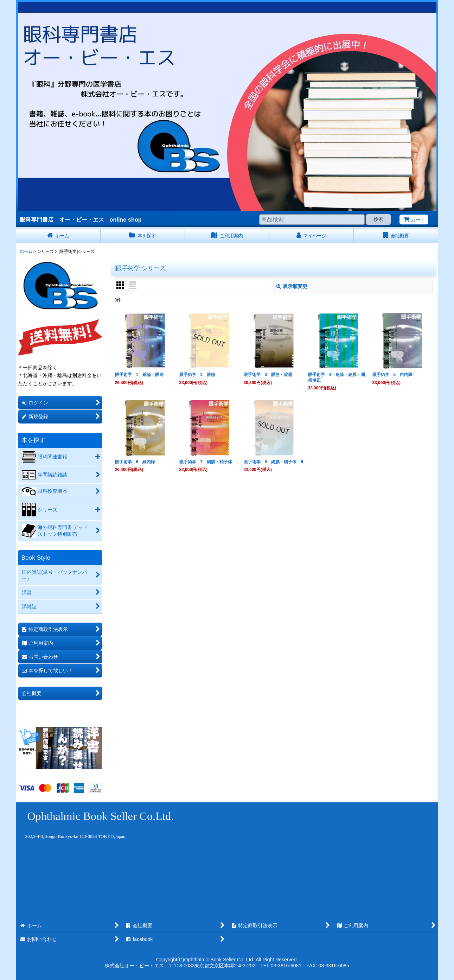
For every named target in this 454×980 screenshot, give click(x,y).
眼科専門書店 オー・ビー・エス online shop (81, 219)
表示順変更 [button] (292, 286)
